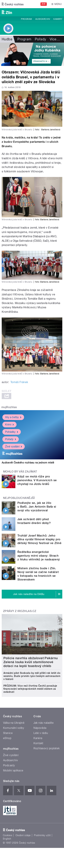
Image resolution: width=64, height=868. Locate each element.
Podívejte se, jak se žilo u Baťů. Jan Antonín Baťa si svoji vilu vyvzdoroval (37, 507)
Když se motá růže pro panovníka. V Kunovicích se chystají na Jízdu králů (37, 480)
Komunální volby (14, 728)
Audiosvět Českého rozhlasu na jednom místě (28, 463)
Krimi (9, 424)
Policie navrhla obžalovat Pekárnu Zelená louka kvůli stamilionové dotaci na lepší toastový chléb (31, 662)
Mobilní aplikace (13, 770)
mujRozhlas (9, 407)
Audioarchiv (43, 19)
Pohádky (12, 432)
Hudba (7, 39)
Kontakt (38, 743)
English (7, 839)
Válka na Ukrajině (14, 723)
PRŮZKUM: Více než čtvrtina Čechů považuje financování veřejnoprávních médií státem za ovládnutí (30, 689)
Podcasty (9, 765)
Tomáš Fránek (19, 382)
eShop (7, 738)
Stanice (8, 733)
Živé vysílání (14, 446)
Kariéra (38, 738)
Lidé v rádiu (41, 733)
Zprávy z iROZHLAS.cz (20, 611)
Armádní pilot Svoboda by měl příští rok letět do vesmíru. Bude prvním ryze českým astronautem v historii (32, 676)
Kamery (58, 19)
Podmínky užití (42, 835)
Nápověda (40, 728)
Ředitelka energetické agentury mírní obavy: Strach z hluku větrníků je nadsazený (39, 556)
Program (26, 19)
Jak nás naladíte (44, 723)
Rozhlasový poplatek (47, 748)
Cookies (8, 835)
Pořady (41, 39)
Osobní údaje (23, 835)
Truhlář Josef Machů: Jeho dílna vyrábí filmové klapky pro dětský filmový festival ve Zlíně (39, 539)
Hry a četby (13, 417)
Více (55, 39)
